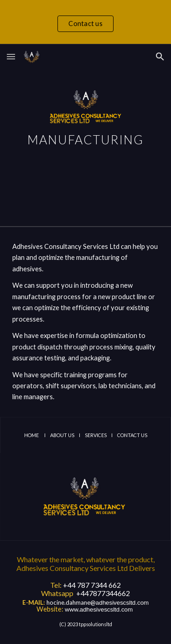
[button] (11, 56)
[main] (86, 135)
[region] (85, 22)
